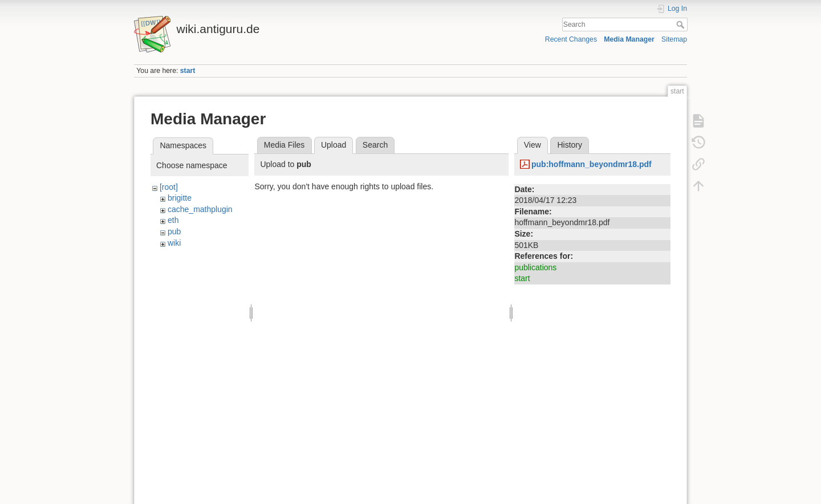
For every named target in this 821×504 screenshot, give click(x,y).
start (188, 71)
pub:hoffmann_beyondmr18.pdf (592, 164)
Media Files (284, 145)
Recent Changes (571, 39)
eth (173, 220)
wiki (174, 243)
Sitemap (674, 39)
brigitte (180, 198)
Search (682, 25)
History (570, 145)
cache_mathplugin (200, 209)
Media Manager (629, 39)
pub (174, 231)
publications (535, 267)
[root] (169, 187)
